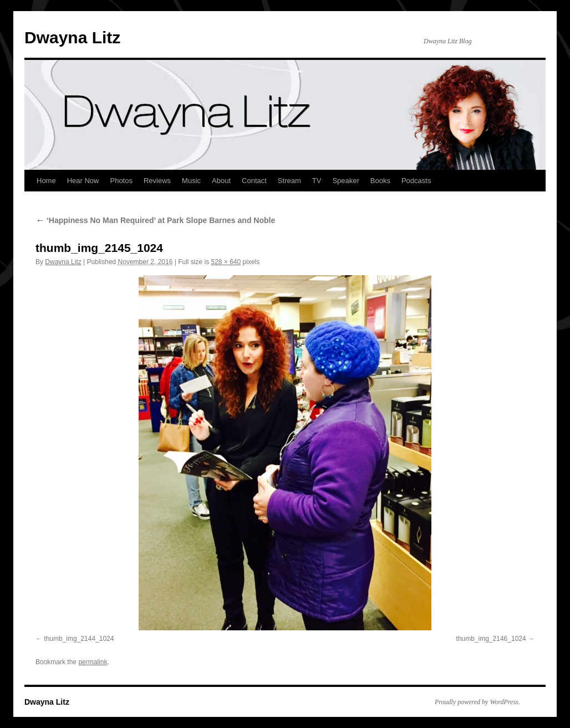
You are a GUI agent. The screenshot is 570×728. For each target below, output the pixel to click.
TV (317, 181)
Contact (254, 181)
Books (380, 181)
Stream (289, 181)
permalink (93, 662)
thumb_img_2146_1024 (491, 639)
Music (191, 181)
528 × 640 (226, 262)
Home (46, 181)
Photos (121, 181)
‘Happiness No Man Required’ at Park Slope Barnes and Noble (155, 220)
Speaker (345, 181)
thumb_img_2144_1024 (79, 639)
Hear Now (83, 181)
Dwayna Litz (72, 37)
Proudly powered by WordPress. (477, 702)
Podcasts (416, 181)
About (221, 181)
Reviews (157, 181)
